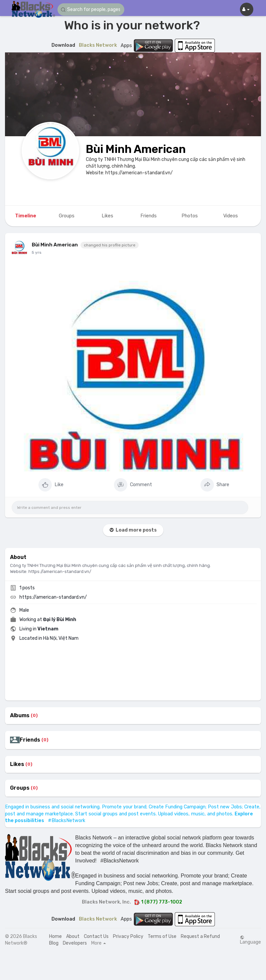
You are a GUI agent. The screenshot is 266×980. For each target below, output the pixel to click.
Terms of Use (162, 936)
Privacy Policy (128, 936)
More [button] (99, 943)
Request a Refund (200, 936)
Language (250, 940)
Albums (20, 716)
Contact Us (96, 936)
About (73, 936)
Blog (54, 943)
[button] (91, 10)
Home (55, 936)
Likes (17, 764)
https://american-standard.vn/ (53, 597)
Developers (75, 943)
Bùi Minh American (136, 149)
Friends (30, 740)
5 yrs (37, 252)
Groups (20, 788)
